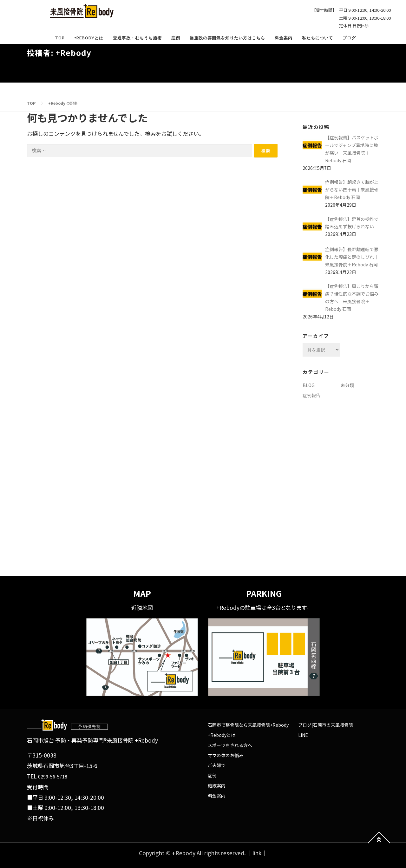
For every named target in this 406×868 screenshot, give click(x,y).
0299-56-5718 (53, 777)
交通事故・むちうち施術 (137, 38)
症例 (176, 38)
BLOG (309, 385)
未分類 (347, 385)
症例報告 (311, 395)
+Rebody (57, 103)
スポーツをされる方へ (230, 745)
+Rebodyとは (89, 38)
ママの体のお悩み (226, 755)
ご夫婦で (217, 765)
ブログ (349, 38)
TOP (60, 38)
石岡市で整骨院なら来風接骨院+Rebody (248, 725)
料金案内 (284, 38)
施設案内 (217, 785)
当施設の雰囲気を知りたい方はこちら (227, 38)
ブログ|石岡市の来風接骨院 (326, 725)
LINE (303, 735)
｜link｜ (257, 853)
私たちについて (318, 38)
